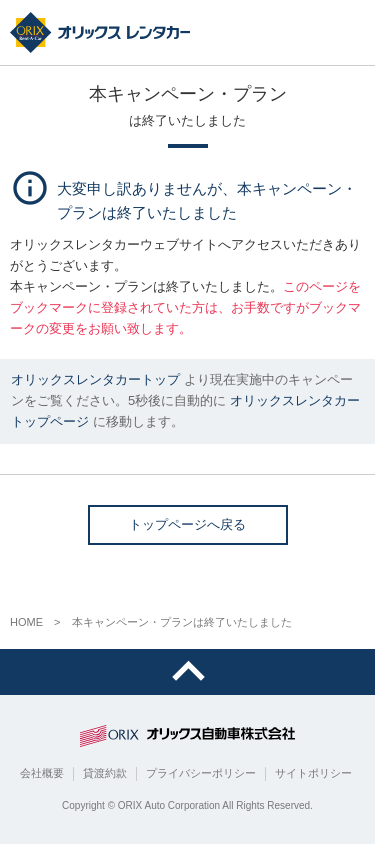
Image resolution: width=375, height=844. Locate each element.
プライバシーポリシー (201, 773)
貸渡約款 (105, 773)
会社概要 (42, 773)
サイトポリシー (313, 773)
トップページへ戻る (187, 524)
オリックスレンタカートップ (95, 379)
